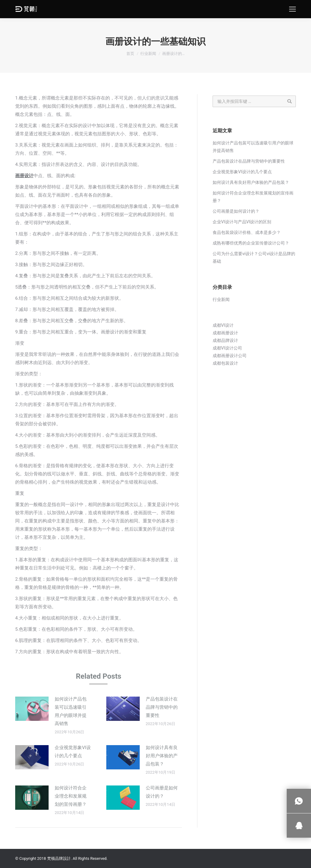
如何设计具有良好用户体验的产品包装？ (162, 756)
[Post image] (32, 709)
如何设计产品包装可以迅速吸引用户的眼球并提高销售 (71, 711)
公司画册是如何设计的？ (162, 792)
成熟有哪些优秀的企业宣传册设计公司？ (251, 243)
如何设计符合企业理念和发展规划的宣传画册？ (71, 796)
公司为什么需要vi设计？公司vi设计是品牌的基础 (254, 257)
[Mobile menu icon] (292, 9)
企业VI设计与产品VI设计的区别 (242, 222)
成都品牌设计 (225, 340)
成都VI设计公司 (227, 348)
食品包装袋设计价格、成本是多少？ (247, 232)
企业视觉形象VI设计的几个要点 (73, 752)
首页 (130, 54)
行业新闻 (148, 54)
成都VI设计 (223, 325)
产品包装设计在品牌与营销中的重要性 (162, 707)
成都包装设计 (225, 363)
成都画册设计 (225, 333)
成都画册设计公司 (230, 356)
